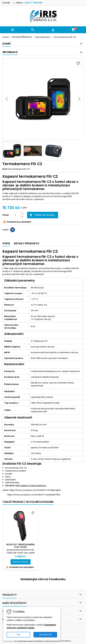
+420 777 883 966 (33, 3)
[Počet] (15, 215)
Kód (5, 169)
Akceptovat (45, 635)
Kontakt (6, 3)
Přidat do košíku (42, 215)
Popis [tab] (6, 243)
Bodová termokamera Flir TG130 (21, 546)
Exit (18, 635)
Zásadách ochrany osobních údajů (31, 626)
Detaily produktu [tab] (27, 243)
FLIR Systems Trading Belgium (31, 485)
